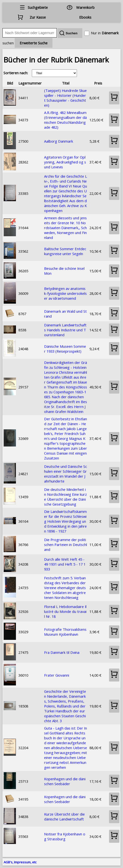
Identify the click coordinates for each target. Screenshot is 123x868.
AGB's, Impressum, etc (20, 862)
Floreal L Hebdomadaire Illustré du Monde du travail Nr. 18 (65, 611)
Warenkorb (85, 7)
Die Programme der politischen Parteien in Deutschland (66, 545)
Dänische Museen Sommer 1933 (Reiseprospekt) (65, 349)
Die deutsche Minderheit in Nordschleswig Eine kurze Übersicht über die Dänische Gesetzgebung (65, 497)
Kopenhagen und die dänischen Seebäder (65, 781)
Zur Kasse (38, 17)
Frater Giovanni (57, 675)
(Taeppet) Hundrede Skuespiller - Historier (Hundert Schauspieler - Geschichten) (65, 98)
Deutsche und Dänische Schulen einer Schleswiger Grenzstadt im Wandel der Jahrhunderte (66, 474)
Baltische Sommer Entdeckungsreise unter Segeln (65, 251)
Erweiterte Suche (34, 43)
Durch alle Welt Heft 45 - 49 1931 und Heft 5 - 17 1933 (65, 564)
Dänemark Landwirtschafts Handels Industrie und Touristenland (65, 330)
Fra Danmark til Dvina (62, 652)
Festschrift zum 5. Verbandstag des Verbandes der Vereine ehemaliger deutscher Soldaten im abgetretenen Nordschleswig (65, 588)
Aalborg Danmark (59, 141)
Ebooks (85, 17)
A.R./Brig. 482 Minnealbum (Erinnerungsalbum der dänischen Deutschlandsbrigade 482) (65, 120)
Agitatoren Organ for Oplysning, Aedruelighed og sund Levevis (65, 162)
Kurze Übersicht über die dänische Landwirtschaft (64, 817)
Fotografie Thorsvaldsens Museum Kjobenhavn (65, 632)
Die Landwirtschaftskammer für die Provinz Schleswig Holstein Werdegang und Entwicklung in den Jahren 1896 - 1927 (65, 521)
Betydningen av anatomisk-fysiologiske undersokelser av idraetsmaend (65, 293)
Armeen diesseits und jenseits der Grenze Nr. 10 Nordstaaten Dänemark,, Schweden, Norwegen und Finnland (65, 228)
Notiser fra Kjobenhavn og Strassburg (65, 836)
